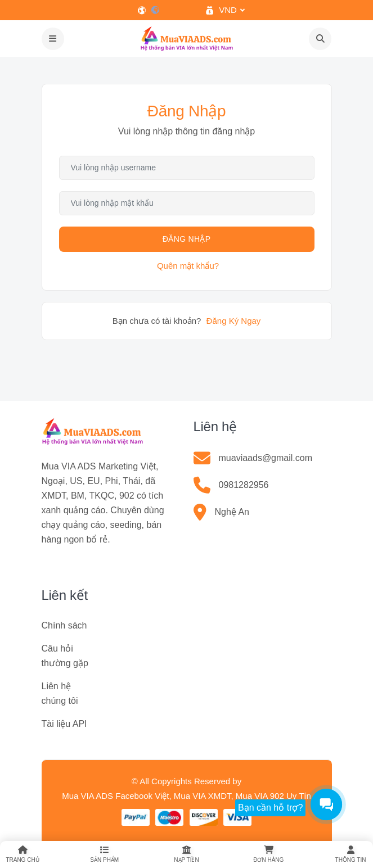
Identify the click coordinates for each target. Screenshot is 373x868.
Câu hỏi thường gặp (65, 656)
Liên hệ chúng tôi (60, 693)
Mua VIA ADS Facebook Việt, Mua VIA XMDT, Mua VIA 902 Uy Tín (186, 796)
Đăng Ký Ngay (234, 321)
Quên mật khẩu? (188, 266)
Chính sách (64, 625)
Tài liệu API (64, 724)
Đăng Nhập (187, 239)
